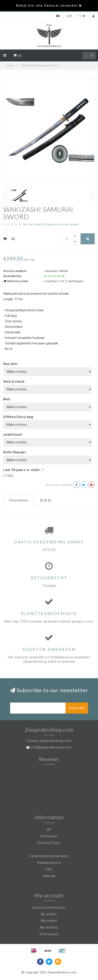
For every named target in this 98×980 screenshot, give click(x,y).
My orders (49, 914)
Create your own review (62, 224)
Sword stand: (14, 382)
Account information (49, 908)
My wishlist (49, 927)
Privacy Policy (49, 843)
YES (10, 476)
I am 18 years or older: (23, 470)
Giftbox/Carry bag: (19, 417)
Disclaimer (49, 836)
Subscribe (77, 708)
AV (49, 830)
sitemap (49, 876)
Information (19, 500)
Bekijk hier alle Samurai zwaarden (47, 6)
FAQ (49, 869)
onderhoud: (13, 435)
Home (10, 66)
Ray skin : (11, 364)
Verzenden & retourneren (49, 856)
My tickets (49, 921)
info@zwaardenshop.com (51, 747)
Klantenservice (49, 863)
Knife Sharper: (15, 452)
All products (49, 934)
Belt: (7, 399)
